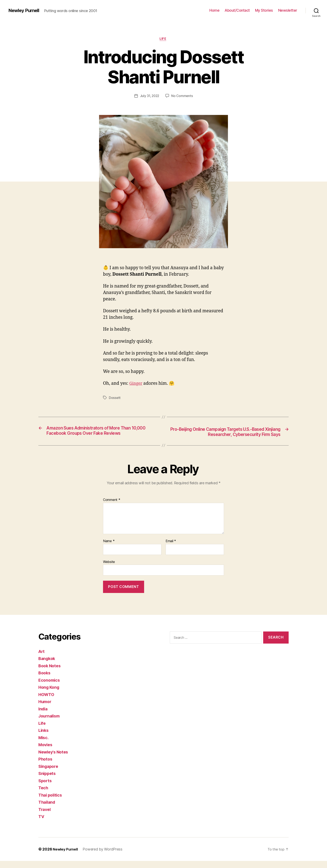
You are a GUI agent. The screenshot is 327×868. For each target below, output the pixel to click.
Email (171, 548)
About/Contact (237, 10)
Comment (112, 507)
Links (44, 738)
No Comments (183, 96)
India (43, 716)
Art (42, 658)
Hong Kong (50, 694)
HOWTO (47, 702)
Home (214, 10)
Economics (50, 687)
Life (163, 39)
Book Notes (50, 673)
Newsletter (288, 10)
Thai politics (51, 802)
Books (45, 680)
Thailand (48, 809)
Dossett (115, 399)
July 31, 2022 (149, 96)
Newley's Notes (55, 759)
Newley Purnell (25, 10)
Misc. (44, 745)
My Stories (264, 10)
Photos (46, 766)
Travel (45, 816)
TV (42, 824)
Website (109, 569)
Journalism (50, 723)
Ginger (136, 384)
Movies (46, 752)
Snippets (48, 781)
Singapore (49, 773)
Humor (45, 709)
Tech (44, 795)
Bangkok (47, 666)
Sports (45, 788)
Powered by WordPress (104, 856)
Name (109, 548)
